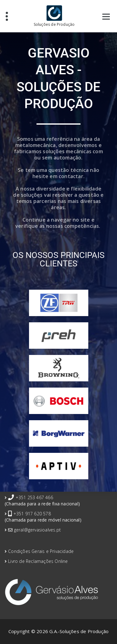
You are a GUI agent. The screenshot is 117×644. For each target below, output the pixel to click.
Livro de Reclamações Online (38, 561)
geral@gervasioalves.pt (37, 530)
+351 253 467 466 (34, 497)
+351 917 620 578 (32, 514)
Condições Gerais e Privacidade (41, 551)
